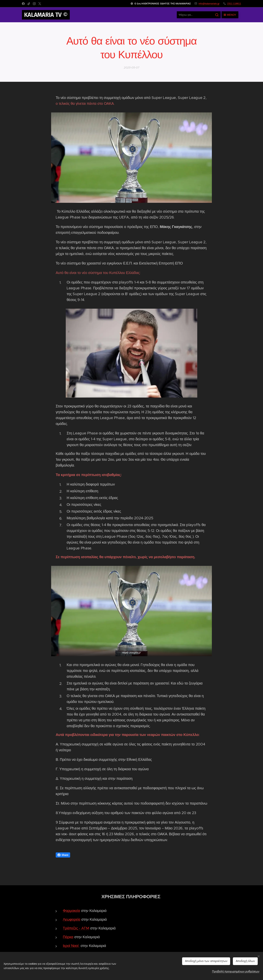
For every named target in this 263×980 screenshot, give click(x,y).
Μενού (230, 15)
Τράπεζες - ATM (76, 928)
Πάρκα (68, 937)
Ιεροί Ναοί (71, 946)
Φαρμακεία (71, 911)
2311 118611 (234, 4)
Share (63, 855)
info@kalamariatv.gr (209, 4)
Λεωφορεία (72, 919)
